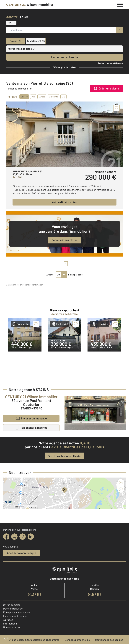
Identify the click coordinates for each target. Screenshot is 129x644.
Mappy (33, 507)
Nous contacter (12, 627)
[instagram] (23, 537)
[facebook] (6, 537)
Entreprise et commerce (17, 612)
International (10, 623)
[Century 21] (30, 5)
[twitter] (14, 537)
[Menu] (120, 4)
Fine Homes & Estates (15, 616)
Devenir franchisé (13, 608)
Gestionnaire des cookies (109, 640)
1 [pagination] (66, 264)
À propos (8, 620)
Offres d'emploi (11, 605)
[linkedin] (31, 537)
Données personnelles (77, 640)
